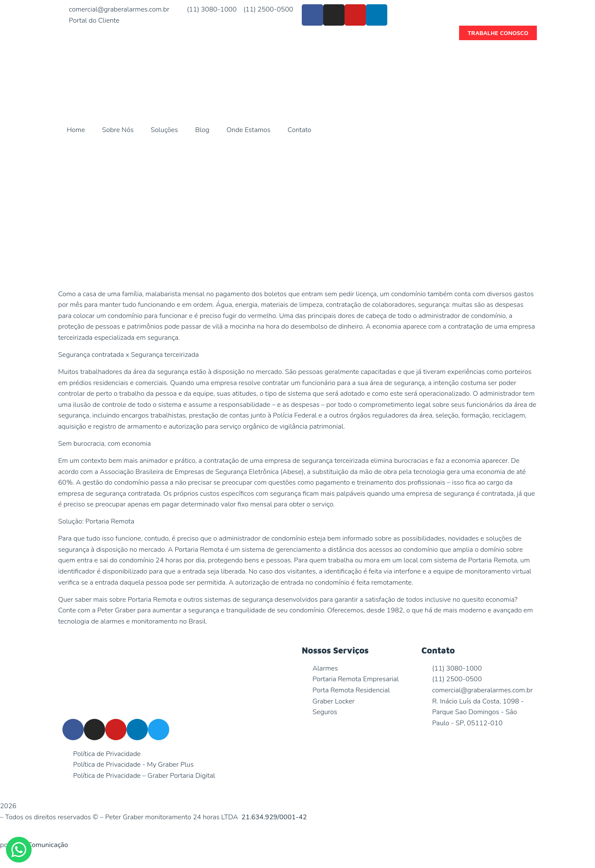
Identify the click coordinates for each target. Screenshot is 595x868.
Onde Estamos (249, 130)
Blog (202, 130)
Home (76, 130)
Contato (300, 130)
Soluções (165, 130)
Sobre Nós (118, 130)
